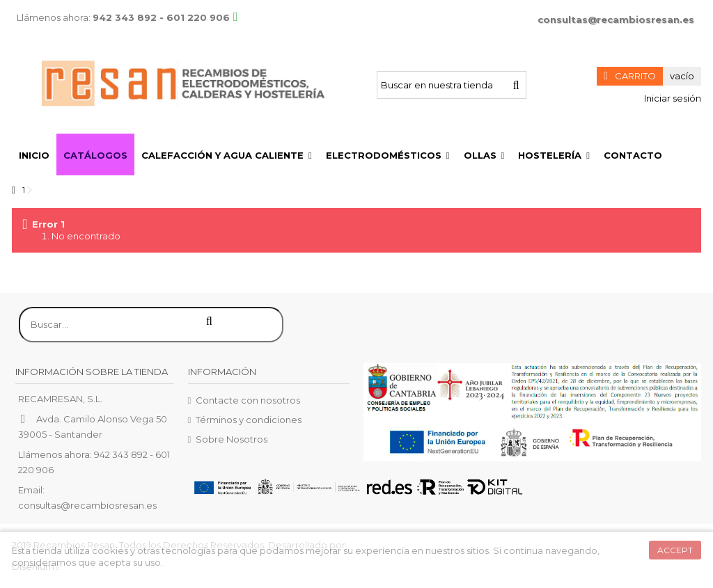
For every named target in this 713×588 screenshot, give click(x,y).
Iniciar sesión (672, 98)
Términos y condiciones (249, 420)
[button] (227, 154)
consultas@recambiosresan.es (616, 19)
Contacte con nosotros (248, 400)
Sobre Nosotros (232, 439)
